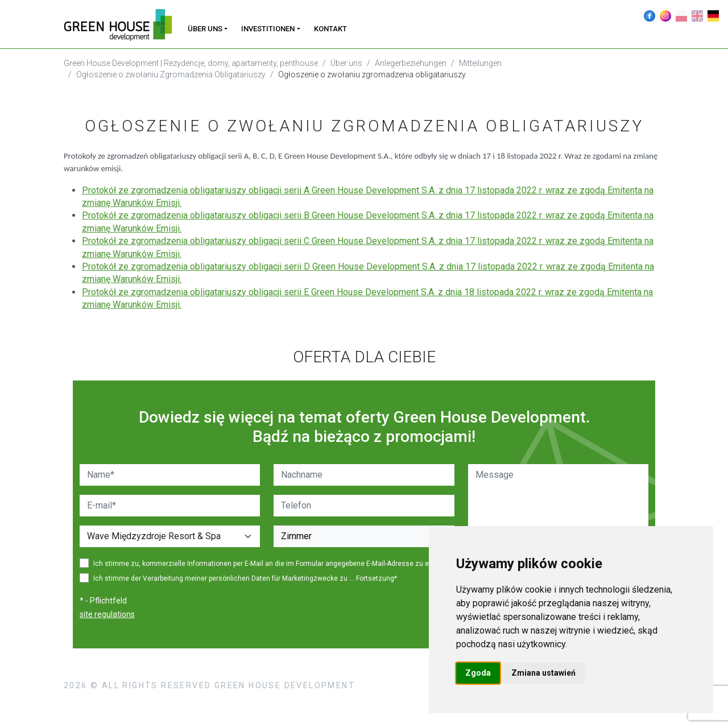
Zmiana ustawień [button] (543, 673)
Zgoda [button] (478, 673)
